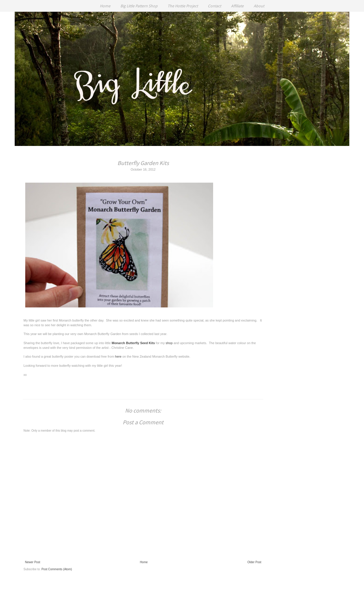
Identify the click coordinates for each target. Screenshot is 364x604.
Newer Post (33, 562)
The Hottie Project (183, 6)
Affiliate (237, 6)
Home (105, 6)
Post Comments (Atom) (57, 569)
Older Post (254, 562)
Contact (214, 6)
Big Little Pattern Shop (139, 6)
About (259, 6)
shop (169, 343)
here (118, 356)
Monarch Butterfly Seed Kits (133, 343)
